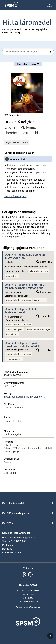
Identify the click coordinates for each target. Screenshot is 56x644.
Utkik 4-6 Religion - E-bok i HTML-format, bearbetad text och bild (26, 286)
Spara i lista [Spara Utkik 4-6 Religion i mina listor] (13, 115)
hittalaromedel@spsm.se (23, 538)
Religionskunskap (13, 421)
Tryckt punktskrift (14, 359)
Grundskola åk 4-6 (13, 408)
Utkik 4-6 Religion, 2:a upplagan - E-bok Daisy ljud (26, 256)
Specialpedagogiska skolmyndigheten (25, 397)
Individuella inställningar (38, 329)
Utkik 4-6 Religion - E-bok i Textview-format (21, 311)
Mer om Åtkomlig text (15, 196)
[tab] (28, 159)
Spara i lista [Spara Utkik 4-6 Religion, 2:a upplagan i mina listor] (44, 262)
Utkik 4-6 (24, 142)
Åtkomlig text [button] (18, 159)
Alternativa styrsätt (39, 271)
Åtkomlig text (40, 300)
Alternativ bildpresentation (18, 300)
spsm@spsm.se (32, 607)
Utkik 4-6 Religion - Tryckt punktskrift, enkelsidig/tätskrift (24, 345)
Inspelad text (12, 276)
